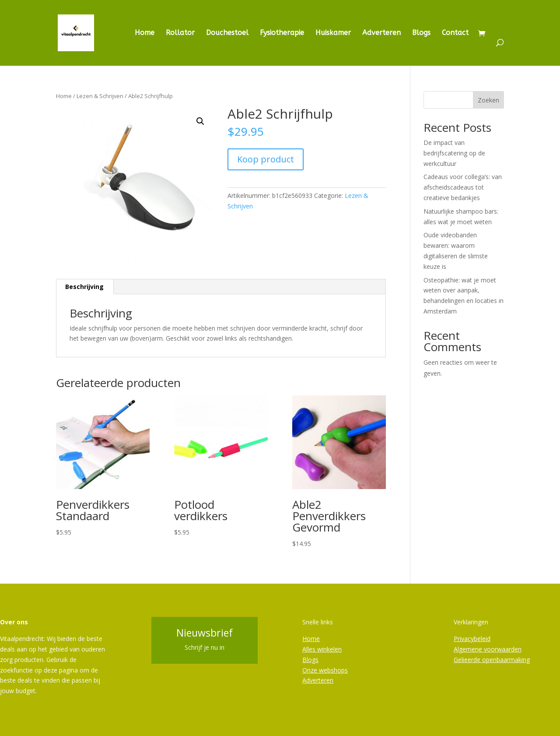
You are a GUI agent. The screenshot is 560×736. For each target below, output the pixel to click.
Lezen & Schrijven (100, 96)
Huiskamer (333, 33)
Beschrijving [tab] (84, 287)
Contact (455, 33)
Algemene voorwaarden (488, 649)
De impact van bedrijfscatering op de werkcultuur (454, 153)
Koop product (266, 159)
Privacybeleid (472, 639)
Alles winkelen (322, 649)
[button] (200, 121)
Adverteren (381, 33)
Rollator (180, 33)
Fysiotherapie (282, 33)
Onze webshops (325, 670)
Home (145, 33)
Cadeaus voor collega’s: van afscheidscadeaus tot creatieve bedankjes (463, 187)
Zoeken (488, 100)
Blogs (421, 33)
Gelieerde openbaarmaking (492, 660)
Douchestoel (227, 33)
